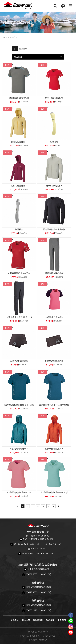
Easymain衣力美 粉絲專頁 (71, 615)
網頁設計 (33, 640)
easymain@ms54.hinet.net (38, 553)
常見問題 (62, 620)
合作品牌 (14, 620)
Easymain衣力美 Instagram (71, 627)
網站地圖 (26, 620)
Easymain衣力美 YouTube (71, 632)
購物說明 (50, 620)
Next (59, 506)
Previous (17, 506)
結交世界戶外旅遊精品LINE (71, 621)
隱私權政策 (38, 620)
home (5, 37)
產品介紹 (18, 57)
